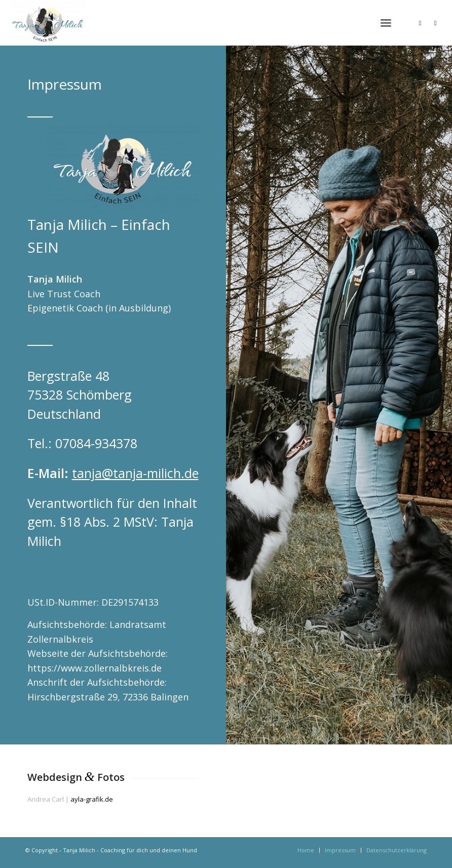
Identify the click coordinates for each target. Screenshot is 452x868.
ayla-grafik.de (92, 799)
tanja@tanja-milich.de (135, 473)
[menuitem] (386, 23)
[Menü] (386, 23)
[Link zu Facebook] (435, 23)
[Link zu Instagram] (420, 23)
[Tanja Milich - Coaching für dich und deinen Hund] (48, 23)
